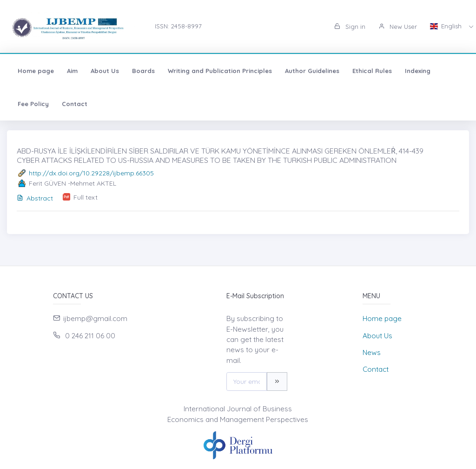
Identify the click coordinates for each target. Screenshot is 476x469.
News (372, 352)
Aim (72, 71)
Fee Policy (33, 104)
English (447, 26)
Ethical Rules (372, 71)
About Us (105, 71)
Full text (86, 197)
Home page (36, 71)
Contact (75, 104)
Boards (143, 71)
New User (398, 27)
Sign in (350, 27)
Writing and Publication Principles (220, 71)
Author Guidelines (312, 71)
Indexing (418, 71)
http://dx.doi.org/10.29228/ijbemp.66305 (91, 173)
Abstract (35, 198)
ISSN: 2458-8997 (178, 26)
